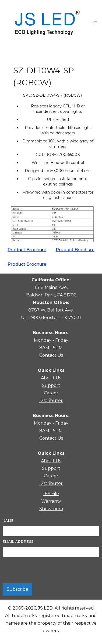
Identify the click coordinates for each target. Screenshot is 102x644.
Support (51, 385)
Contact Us (51, 355)
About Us (51, 378)
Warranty (51, 501)
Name (8, 521)
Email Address (18, 542)
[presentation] (44, 570)
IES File (51, 494)
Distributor (51, 400)
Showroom (51, 509)
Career (51, 393)
